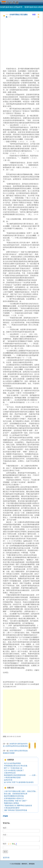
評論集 (5, 816)
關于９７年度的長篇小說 (13, 768)
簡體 (34, 15)
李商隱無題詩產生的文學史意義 (16, 766)
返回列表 (6, 858)
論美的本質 (8, 780)
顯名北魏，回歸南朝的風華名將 (16, 794)
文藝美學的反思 (10, 773)
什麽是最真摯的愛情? (12, 808)
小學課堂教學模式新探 (12, 778)
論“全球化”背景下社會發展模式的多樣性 (19, 782)
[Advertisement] (21, 42)
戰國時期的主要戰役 (12, 803)
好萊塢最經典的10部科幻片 (14, 798)
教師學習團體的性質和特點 (14, 796)
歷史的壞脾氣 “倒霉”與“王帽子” (16, 801)
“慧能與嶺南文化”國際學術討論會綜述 (18, 806)
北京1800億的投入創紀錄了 (14, 770)
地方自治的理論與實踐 (12, 763)
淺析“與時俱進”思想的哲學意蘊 (16, 810)
